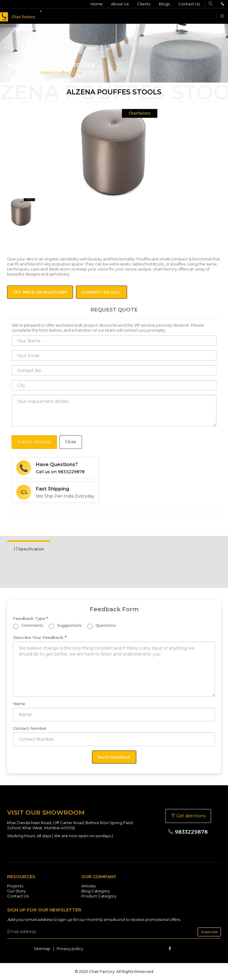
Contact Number (30, 728)
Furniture (26, 72)
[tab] (29, 549)
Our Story (16, 891)
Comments (28, 626)
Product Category (99, 896)
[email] (114, 932)
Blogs (164, 4)
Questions (102, 626)
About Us (120, 4)
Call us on (60, 472)
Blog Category (96, 891)
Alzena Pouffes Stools (61, 72)
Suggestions (65, 626)
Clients (144, 4)
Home (96, 4)
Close (71, 442)
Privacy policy (70, 949)
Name (19, 704)
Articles (88, 886)
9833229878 (188, 832)
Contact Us (189, 4)
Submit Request (34, 442)
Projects (15, 886)
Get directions (188, 816)
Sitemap (42, 949)
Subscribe (209, 932)
